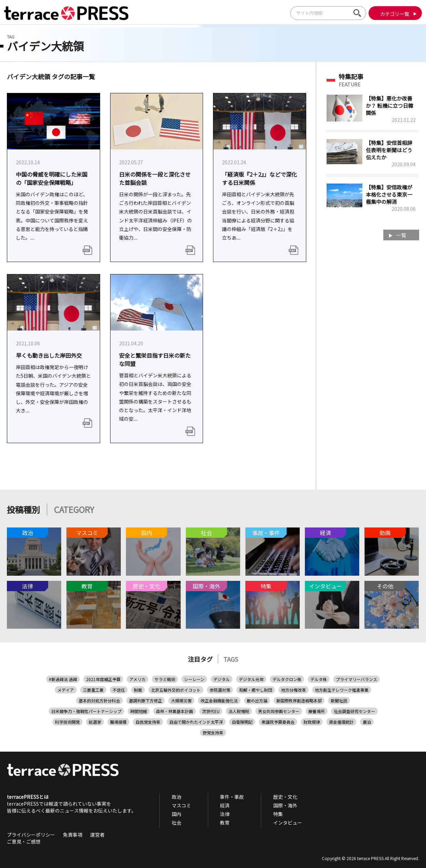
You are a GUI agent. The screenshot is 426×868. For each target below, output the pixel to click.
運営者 (97, 835)
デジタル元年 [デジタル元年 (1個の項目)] (251, 679)
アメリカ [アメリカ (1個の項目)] (137, 679)
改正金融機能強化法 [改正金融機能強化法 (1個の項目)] (219, 700)
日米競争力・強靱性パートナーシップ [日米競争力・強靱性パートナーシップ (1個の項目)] (86, 711)
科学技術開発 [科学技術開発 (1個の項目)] (67, 722)
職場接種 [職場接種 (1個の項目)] (118, 722)
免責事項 (73, 835)
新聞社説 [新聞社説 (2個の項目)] (339, 700)
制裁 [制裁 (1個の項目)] (138, 690)
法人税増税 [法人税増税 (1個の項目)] (239, 711)
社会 (173, 823)
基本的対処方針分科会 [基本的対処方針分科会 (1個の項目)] (99, 700)
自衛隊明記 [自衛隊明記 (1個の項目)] (242, 722)
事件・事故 (222, 797)
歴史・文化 (269, 797)
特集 (262, 814)
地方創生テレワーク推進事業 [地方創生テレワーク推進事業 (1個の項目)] (342, 690)
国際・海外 (269, 805)
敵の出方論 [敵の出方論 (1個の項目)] (257, 700)
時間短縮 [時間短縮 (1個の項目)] (139, 711)
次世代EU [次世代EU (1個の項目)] (211, 711)
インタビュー (271, 823)
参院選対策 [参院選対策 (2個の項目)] (220, 690)
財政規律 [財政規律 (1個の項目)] (312, 722)
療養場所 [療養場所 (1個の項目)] (317, 711)
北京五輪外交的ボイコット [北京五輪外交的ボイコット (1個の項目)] (176, 690)
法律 (215, 814)
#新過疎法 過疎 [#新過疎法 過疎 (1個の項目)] (63, 679)
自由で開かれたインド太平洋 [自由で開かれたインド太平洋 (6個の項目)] (196, 722)
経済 (215, 805)
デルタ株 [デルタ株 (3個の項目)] (319, 679)
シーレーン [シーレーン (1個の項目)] (194, 679)
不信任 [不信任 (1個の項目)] (119, 690)
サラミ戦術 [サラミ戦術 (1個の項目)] (165, 679)
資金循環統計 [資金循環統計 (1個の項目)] (341, 722)
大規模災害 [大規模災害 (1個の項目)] (181, 700)
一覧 (400, 236)
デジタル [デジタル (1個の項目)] (222, 679)
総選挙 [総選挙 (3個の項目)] (95, 722)
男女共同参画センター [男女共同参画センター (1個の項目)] (279, 711)
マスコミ (178, 805)
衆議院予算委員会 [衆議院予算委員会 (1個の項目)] (278, 722)
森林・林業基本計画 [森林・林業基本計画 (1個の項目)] (174, 711)
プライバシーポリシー (31, 835)
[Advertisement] (373, 356)
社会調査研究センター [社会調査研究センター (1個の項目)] (354, 711)
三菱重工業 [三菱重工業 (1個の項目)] (93, 690)
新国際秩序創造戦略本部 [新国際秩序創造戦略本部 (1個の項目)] (299, 700)
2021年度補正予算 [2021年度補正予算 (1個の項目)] (103, 679)
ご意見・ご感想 (24, 841)
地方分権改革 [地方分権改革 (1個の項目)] (294, 690)
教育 (215, 823)
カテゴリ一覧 (391, 14)
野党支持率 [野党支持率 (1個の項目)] (213, 733)
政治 (173, 797)
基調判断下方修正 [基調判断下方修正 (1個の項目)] (146, 700)
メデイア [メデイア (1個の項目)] (66, 690)
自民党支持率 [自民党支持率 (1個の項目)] (148, 722)
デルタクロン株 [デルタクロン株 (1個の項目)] (287, 679)
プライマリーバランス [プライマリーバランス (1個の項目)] (356, 679)
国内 (173, 814)
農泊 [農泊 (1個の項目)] (367, 722)
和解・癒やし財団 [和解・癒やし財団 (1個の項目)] (256, 690)
